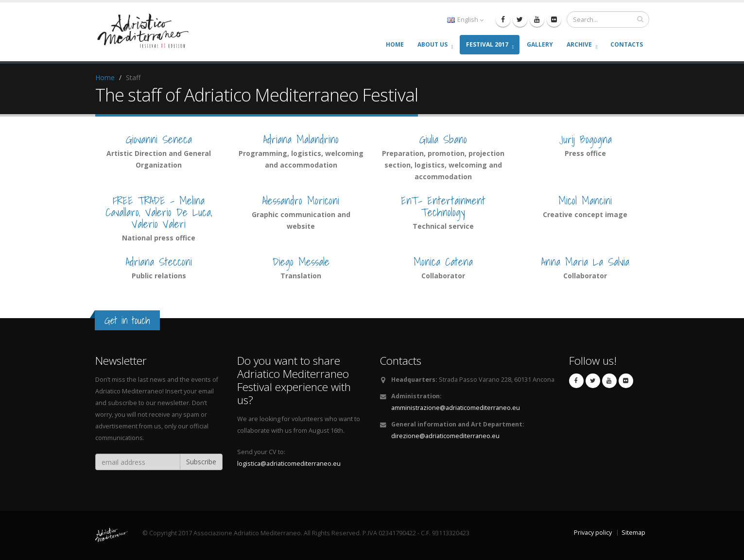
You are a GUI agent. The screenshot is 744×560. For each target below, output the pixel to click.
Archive (579, 44)
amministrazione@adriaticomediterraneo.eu (456, 408)
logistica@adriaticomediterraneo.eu (289, 464)
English (465, 20)
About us (433, 44)
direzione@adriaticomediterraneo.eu (445, 436)
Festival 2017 (487, 44)
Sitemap (633, 533)
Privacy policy (593, 533)
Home (395, 44)
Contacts (627, 44)
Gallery (540, 44)
